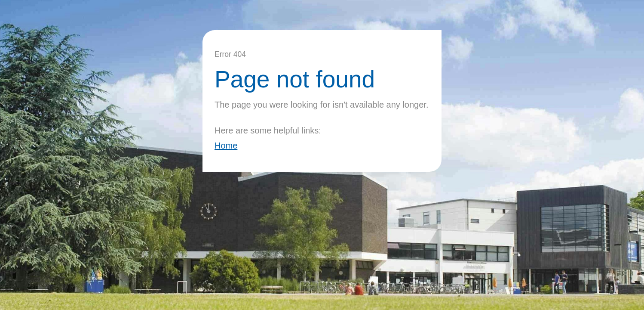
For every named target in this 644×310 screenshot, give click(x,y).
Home (226, 146)
